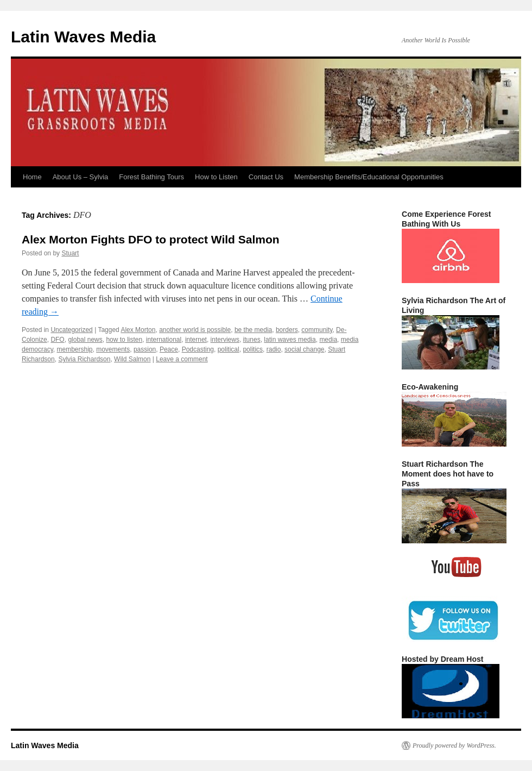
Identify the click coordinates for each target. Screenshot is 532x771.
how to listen (124, 340)
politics (253, 349)
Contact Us (266, 177)
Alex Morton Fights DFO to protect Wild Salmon (151, 239)
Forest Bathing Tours (151, 177)
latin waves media (290, 340)
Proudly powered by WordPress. (454, 745)
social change (304, 349)
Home (32, 177)
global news (85, 340)
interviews (225, 340)
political (229, 349)
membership (74, 349)
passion (145, 349)
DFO (57, 340)
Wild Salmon (132, 359)
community (317, 330)
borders (287, 330)
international (164, 340)
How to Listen (216, 177)
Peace (169, 349)
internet (196, 340)
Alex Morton (138, 330)
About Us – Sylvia (81, 177)
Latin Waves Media (83, 37)
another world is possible (195, 330)
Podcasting (198, 349)
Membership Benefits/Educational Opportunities (369, 177)
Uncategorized (71, 330)
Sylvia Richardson (84, 359)
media (328, 340)
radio (274, 349)
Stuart (70, 253)
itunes (252, 340)
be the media (253, 330)
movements (113, 349)
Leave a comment (182, 359)
